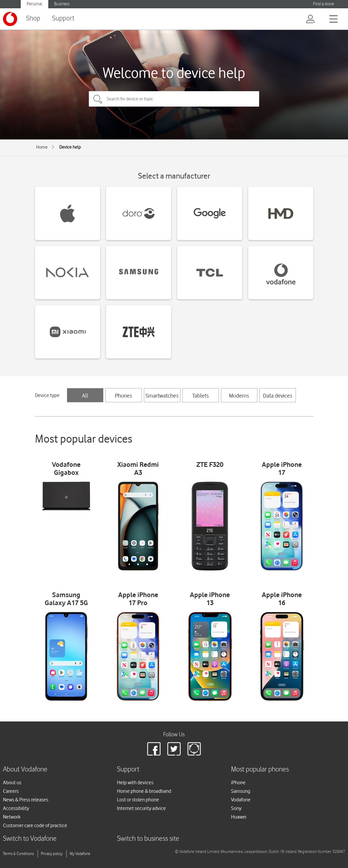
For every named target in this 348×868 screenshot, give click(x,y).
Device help (70, 147)
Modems (239, 396)
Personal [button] (35, 4)
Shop (33, 19)
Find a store (323, 4)
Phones (124, 396)
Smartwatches (162, 396)
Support (63, 19)
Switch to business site (148, 839)
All (85, 396)
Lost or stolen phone (138, 800)
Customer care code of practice (35, 825)
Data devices (278, 396)
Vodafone (241, 800)
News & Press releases (26, 800)
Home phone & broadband (144, 791)
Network (12, 817)
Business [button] (62, 4)
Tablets (201, 396)
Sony (236, 808)
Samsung (241, 791)
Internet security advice (141, 808)
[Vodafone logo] (10, 19)
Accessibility (16, 808)
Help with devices (135, 782)
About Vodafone (25, 770)
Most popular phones (260, 770)
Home (42, 147)
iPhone (238, 782)
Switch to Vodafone (30, 839)
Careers (11, 791)
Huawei (239, 817)
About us (12, 782)
